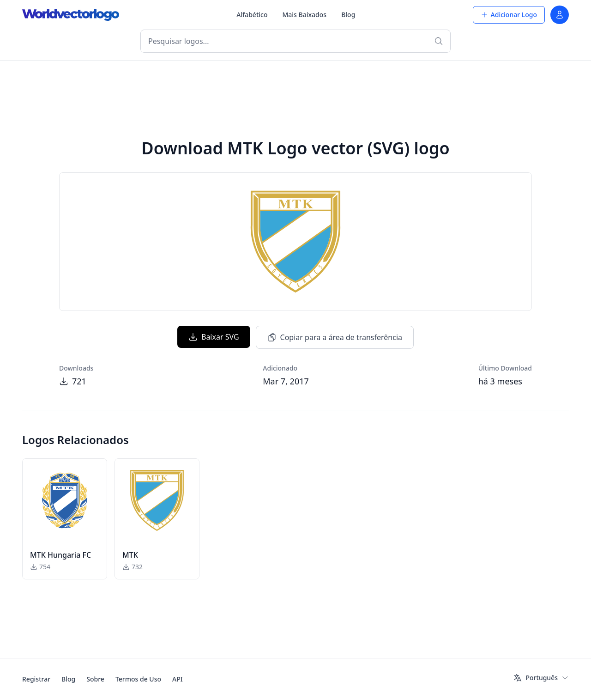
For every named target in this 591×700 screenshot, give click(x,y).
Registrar (36, 679)
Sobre (95, 679)
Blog (348, 15)
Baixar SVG (214, 337)
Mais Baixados (304, 15)
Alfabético (252, 15)
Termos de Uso (138, 679)
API (178, 679)
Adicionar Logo (509, 15)
